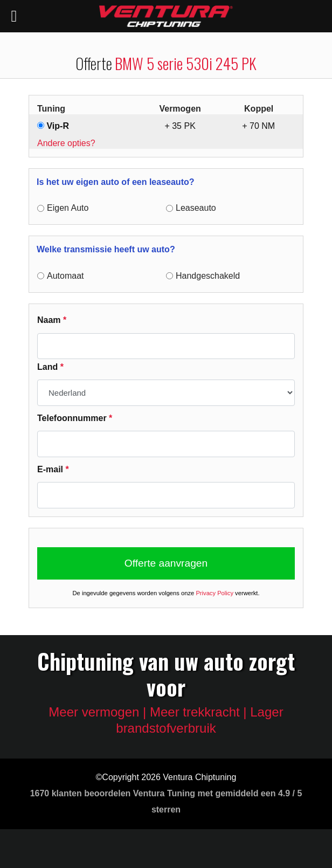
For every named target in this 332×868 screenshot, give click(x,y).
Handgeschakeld (208, 276)
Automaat (65, 276)
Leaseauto (196, 208)
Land (50, 367)
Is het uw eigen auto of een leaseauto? (116, 182)
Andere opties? (66, 143)
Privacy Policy (215, 593)
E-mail (53, 469)
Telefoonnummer (75, 418)
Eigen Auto (68, 208)
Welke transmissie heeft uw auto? (106, 249)
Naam (52, 320)
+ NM (258, 126)
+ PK (180, 126)
